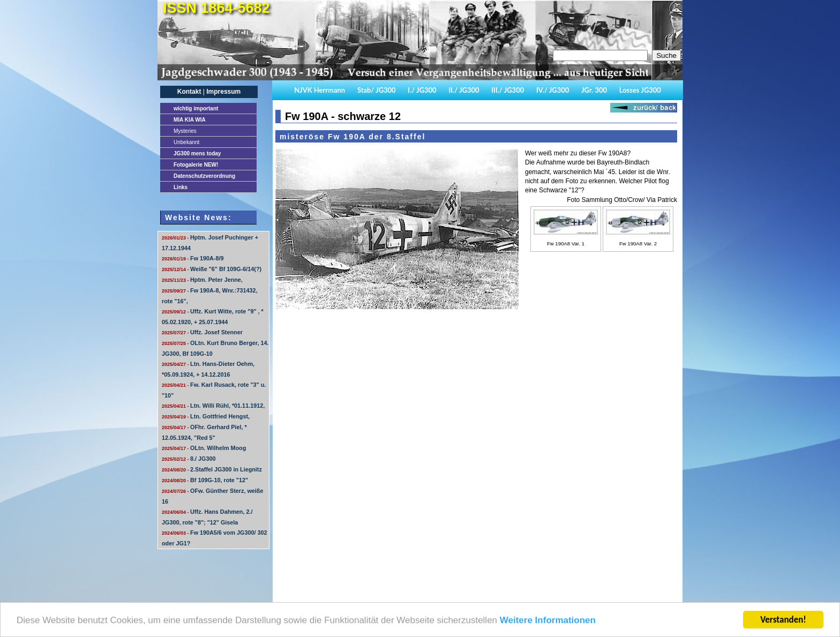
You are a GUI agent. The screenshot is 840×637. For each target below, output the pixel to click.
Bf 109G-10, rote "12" (205, 480)
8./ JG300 (189, 459)
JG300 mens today (197, 153)
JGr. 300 (594, 90)
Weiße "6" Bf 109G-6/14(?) (212, 269)
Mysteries (185, 131)
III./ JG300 (508, 90)
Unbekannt (186, 142)
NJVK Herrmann (320, 90)
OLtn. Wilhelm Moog (204, 448)
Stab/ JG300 (377, 90)
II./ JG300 (464, 90)
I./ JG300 (422, 90)
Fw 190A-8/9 (193, 258)
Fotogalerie (196, 165)
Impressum (223, 92)
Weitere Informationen (548, 623)
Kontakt (189, 92)
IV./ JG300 (553, 90)
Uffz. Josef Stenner (202, 332)
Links (181, 187)
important (196, 108)
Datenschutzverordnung (204, 176)
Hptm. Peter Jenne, (202, 280)
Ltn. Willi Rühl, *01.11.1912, (213, 406)
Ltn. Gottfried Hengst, (206, 416)
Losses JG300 (640, 90)
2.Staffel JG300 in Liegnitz (212, 469)
